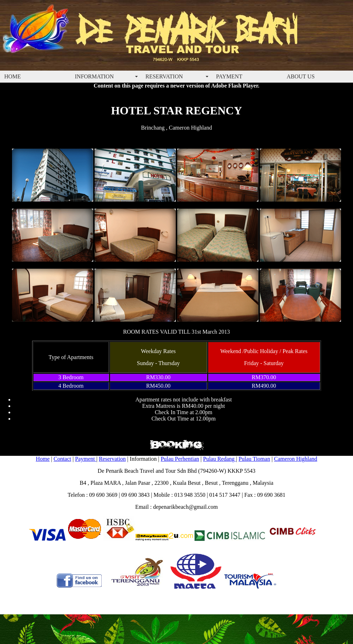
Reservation (112, 459)
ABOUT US (301, 76)
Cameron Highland (295, 459)
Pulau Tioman (254, 459)
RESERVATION (164, 76)
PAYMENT (229, 76)
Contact (62, 459)
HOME (13, 76)
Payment (86, 459)
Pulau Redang (219, 459)
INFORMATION (94, 76)
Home (43, 459)
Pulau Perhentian (180, 459)
